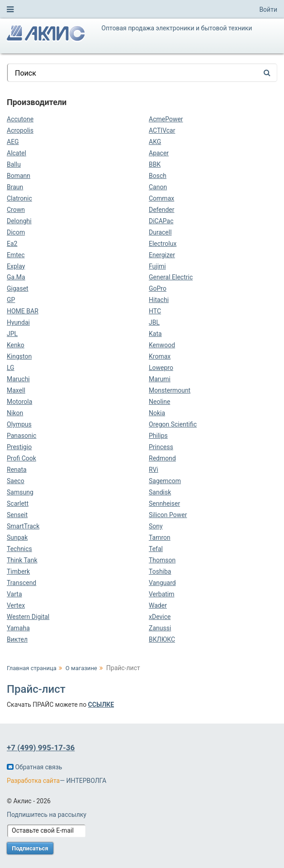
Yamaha (18, 628)
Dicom (16, 232)
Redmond (162, 458)
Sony (156, 526)
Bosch (158, 176)
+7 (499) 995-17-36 (41, 748)
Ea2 (12, 244)
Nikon (15, 413)
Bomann (19, 176)
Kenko (16, 345)
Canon (158, 187)
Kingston (19, 356)
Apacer (159, 153)
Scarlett (18, 504)
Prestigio (19, 447)
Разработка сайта (33, 781)
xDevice (160, 617)
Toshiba (160, 571)
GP (11, 300)
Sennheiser (164, 504)
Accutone (20, 119)
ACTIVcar (162, 130)
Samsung (20, 492)
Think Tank (22, 560)
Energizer (162, 255)
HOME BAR (23, 311)
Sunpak (17, 537)
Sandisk (160, 492)
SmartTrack (23, 526)
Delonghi (19, 221)
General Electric (171, 277)
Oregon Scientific (173, 424)
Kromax (160, 356)
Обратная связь (34, 767)
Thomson (162, 560)
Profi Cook (21, 458)
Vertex (16, 605)
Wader (158, 605)
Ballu (14, 164)
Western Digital (28, 617)
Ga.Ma (16, 277)
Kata (155, 334)
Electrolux (163, 244)
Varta (14, 594)
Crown (16, 210)
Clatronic (19, 198)
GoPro (158, 288)
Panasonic (21, 436)
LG (11, 368)
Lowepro (161, 368)
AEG (13, 142)
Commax (161, 198)
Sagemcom (165, 481)
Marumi (160, 379)
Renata (17, 470)
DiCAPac (161, 221)
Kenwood (162, 345)
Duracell (160, 232)
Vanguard (162, 583)
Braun (15, 187)
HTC (155, 311)
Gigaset (18, 288)
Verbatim (162, 594)
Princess (161, 447)
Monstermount (170, 390)
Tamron (160, 537)
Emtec (16, 255)
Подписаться (30, 848)
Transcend (21, 583)
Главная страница (32, 668)
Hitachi (159, 300)
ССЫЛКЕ (101, 705)
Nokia (157, 413)
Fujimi (157, 266)
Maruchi (18, 379)
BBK (155, 164)
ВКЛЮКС (162, 639)
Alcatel (17, 153)
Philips (158, 436)
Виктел (17, 639)
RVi (154, 470)
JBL (154, 322)
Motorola (19, 402)
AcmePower (166, 119)
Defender (162, 210)
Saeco (16, 481)
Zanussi (160, 628)
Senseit (17, 515)
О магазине (81, 668)
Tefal (156, 549)
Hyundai (18, 322)
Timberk (18, 571)
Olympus (19, 424)
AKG (155, 142)
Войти (268, 10)
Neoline (159, 402)
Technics (19, 549)
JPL (12, 334)
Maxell (16, 390)
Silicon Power (168, 515)
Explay (16, 266)
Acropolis (20, 130)
